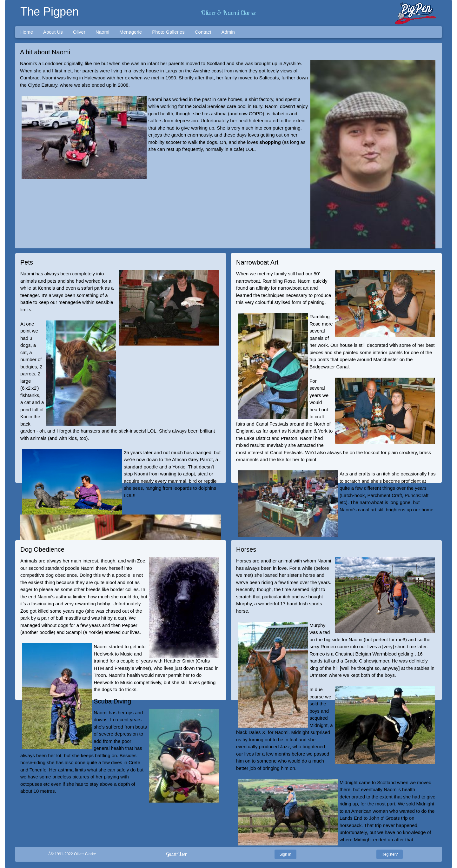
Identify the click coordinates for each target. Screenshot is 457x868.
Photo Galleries (168, 32)
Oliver (79, 32)
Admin (228, 32)
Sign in (285, 854)
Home (27, 32)
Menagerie (131, 32)
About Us (53, 32)
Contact (203, 32)
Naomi (102, 32)
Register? (390, 854)
